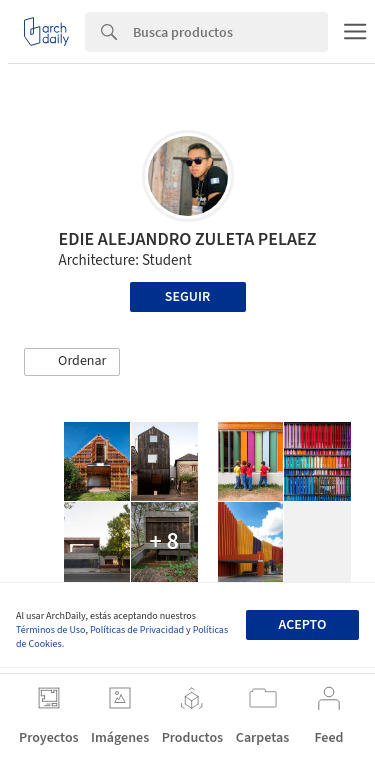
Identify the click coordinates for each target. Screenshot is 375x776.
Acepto (302, 625)
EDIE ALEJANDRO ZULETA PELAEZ (188, 239)
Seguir (187, 297)
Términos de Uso (50, 630)
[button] (72, 362)
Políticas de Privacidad (137, 630)
